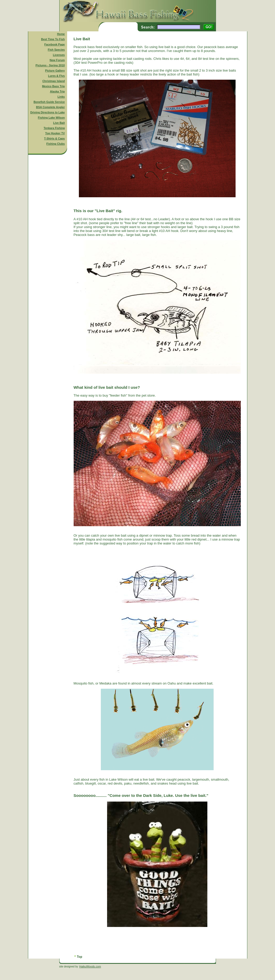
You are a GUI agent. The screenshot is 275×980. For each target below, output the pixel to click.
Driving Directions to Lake (48, 112)
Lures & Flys (56, 76)
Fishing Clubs (56, 144)
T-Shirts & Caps (54, 138)
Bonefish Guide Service (49, 102)
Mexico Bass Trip (53, 86)
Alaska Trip (57, 91)
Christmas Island (54, 81)
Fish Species (56, 50)
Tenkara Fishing (54, 128)
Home (61, 34)
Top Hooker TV (55, 133)
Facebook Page (55, 44)
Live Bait (59, 123)
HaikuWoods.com (90, 966)
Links (61, 97)
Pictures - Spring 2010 (50, 65)
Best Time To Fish (53, 39)
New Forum (57, 60)
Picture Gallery (55, 71)
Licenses (59, 55)
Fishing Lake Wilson (51, 118)
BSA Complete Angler (50, 107)
